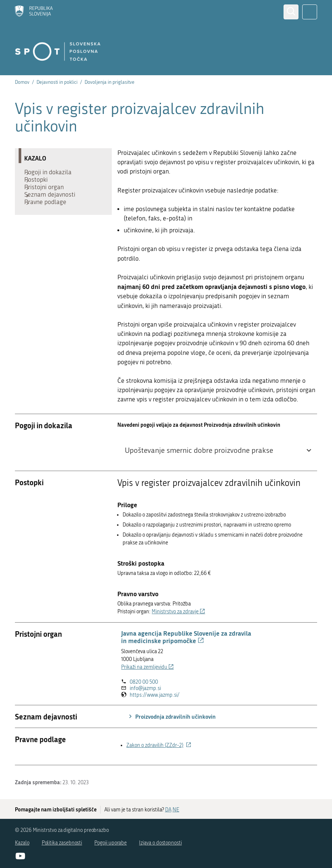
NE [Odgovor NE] (176, 810)
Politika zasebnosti (62, 843)
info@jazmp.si (145, 688)
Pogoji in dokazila (52, 174)
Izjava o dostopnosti (160, 843)
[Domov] (34, 12)
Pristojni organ (48, 196)
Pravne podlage (49, 219)
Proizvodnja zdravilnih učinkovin (171, 716)
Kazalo (22, 843)
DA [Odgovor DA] (168, 810)
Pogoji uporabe (110, 843)
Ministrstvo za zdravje (178, 612)
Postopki (40, 185)
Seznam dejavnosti (53, 207)
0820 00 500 (144, 682)
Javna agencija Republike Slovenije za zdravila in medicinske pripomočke (186, 637)
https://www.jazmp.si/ (155, 695)
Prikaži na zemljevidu (147, 667)
